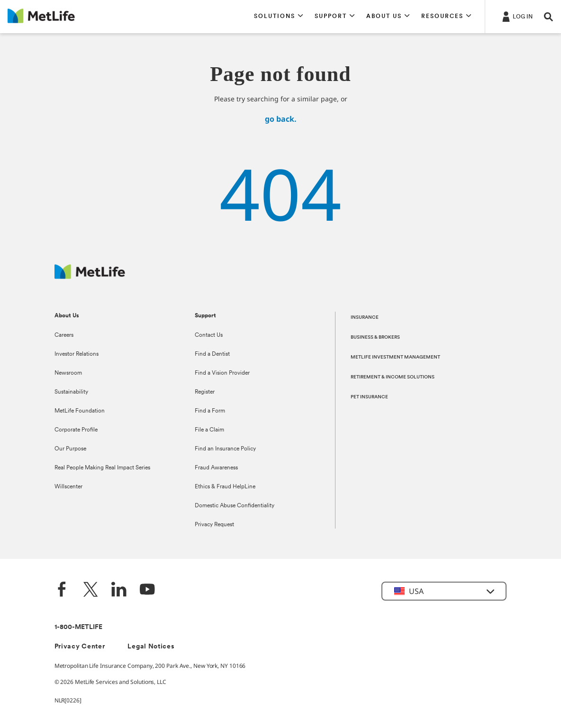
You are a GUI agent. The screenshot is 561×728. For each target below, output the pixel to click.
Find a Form (210, 411)
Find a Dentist (212, 354)
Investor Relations (77, 354)
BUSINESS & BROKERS (375, 337)
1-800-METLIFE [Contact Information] (78, 627)
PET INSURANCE (369, 397)
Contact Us (209, 335)
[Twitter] (90, 590)
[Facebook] (62, 590)
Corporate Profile (76, 430)
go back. (281, 119)
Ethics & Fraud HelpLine (225, 487)
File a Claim (209, 430)
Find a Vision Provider (222, 373)
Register (205, 392)
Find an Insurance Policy (225, 449)
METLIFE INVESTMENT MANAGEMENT (395, 357)
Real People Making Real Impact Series (102, 468)
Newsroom (68, 373)
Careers (64, 335)
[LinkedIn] (119, 590)
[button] (279, 17)
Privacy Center (80, 647)
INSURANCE (365, 318)
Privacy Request (214, 525)
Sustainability (71, 392)
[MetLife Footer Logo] (90, 276)
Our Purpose (70, 449)
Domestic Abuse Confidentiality (235, 506)
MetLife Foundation (80, 411)
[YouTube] (147, 590)
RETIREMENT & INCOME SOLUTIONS (393, 377)
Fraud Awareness (216, 468)
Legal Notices (151, 647)
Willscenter (68, 487)
